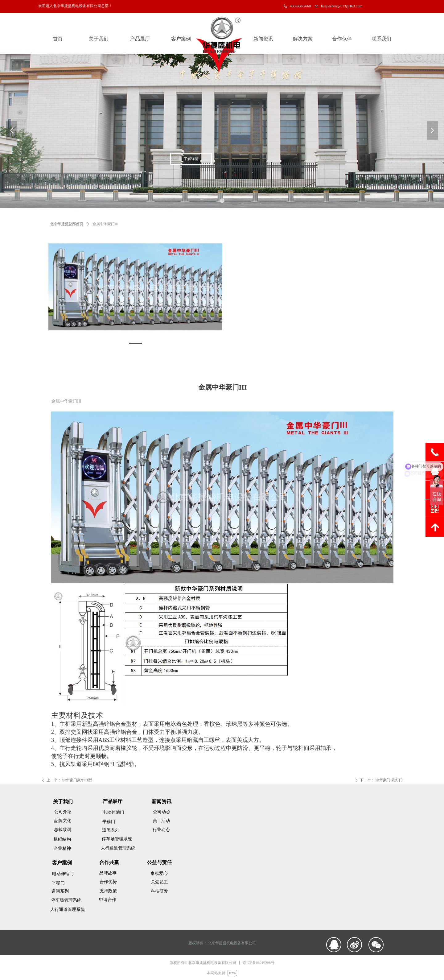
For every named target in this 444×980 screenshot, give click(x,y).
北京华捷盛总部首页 (67, 224)
